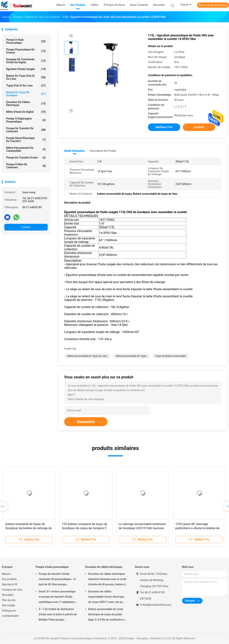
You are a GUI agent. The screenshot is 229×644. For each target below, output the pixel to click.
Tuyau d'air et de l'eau (26, 86)
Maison (6, 574)
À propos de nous (12, 590)
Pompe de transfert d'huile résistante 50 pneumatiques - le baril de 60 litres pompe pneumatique (57, 580)
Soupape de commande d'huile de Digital (26, 61)
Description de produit (103, 151)
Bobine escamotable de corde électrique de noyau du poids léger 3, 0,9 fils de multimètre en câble (107, 615)
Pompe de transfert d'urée (26, 158)
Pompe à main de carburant (26, 166)
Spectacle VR (10, 584)
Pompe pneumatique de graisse (26, 51)
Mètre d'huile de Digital (26, 112)
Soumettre (86, 422)
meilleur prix (164, 127)
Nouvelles (8, 595)
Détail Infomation (74, 151)
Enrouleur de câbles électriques (26, 104)
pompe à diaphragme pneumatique (26, 120)
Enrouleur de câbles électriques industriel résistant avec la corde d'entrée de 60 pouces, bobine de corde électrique (107, 580)
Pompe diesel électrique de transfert (26, 140)
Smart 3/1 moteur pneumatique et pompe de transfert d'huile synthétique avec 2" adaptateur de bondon (57, 597)
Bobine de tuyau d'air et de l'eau (26, 77)
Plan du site (9, 600)
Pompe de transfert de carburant (26, 130)
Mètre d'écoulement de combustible (26, 149)
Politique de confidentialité (10, 613)
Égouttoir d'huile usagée (26, 69)
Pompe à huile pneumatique (26, 41)
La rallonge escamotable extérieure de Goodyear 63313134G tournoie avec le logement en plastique (142, 528)
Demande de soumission (213, 5)
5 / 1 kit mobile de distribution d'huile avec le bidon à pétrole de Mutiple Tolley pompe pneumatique (58, 615)
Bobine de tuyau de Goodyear (26, 94)
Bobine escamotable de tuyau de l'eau (87, 356)
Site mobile (8, 605)
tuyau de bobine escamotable (171, 356)
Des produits (9, 579)
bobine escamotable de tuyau (131, 356)
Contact (26, 227)
